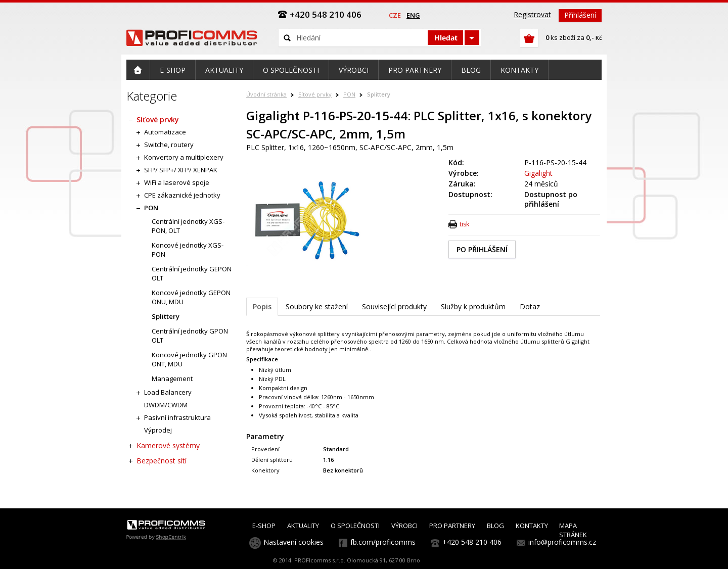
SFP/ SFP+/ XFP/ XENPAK (181, 170)
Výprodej (158, 430)
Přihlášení (580, 15)
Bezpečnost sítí (162, 461)
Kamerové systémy (168, 445)
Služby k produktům (473, 306)
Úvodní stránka (266, 94)
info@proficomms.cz (562, 542)
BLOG (495, 526)
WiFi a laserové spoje (177, 182)
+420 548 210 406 (472, 542)
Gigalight (538, 173)
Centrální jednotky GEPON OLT (192, 273)
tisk (464, 224)
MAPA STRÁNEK (573, 530)
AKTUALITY (303, 526)
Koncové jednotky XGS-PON (188, 250)
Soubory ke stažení (317, 306)
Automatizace (165, 132)
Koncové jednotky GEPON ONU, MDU (191, 297)
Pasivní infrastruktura (177, 417)
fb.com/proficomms (383, 542)
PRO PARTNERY (452, 526)
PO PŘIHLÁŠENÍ (482, 249)
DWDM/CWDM (166, 405)
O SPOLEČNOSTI (355, 526)
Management (172, 378)
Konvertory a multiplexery (184, 157)
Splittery (379, 94)
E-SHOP (264, 526)
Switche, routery (169, 145)
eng (413, 15)
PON (349, 94)
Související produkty (394, 306)
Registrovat (532, 14)
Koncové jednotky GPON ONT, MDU (189, 359)
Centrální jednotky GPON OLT (190, 336)
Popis (262, 306)
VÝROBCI (404, 526)
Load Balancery (168, 392)
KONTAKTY (532, 526)
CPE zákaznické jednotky (182, 195)
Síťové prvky (315, 94)
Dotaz (530, 306)
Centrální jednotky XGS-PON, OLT (188, 226)
